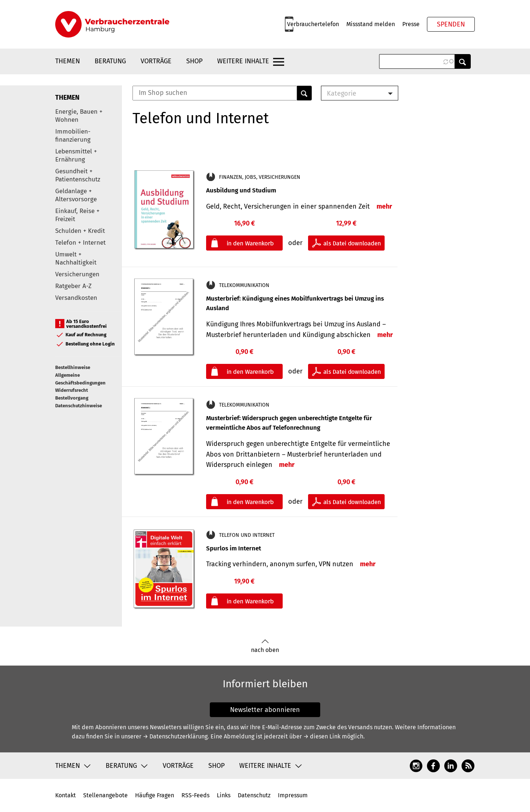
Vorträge (156, 61)
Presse (411, 24)
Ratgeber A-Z (73, 286)
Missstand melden (371, 24)
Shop (194, 61)
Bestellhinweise (73, 367)
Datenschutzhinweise (79, 406)
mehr (384, 206)
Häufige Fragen (155, 795)
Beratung (110, 61)
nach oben (265, 646)
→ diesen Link (322, 736)
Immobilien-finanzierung (73, 136)
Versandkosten (76, 298)
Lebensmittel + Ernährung (76, 155)
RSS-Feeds (195, 795)
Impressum (293, 795)
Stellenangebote (105, 795)
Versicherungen (77, 274)
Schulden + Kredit (80, 231)
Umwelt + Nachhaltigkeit (76, 258)
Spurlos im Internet (234, 548)
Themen (68, 61)
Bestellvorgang (72, 398)
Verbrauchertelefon (313, 24)
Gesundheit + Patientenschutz (78, 175)
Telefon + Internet (80, 243)
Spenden (451, 24)
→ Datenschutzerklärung (175, 736)
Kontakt (66, 795)
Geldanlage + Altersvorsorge (76, 195)
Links (224, 795)
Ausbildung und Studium (241, 190)
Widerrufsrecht (72, 390)
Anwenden (463, 61)
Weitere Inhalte (243, 61)
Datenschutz (254, 795)
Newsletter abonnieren (265, 710)
